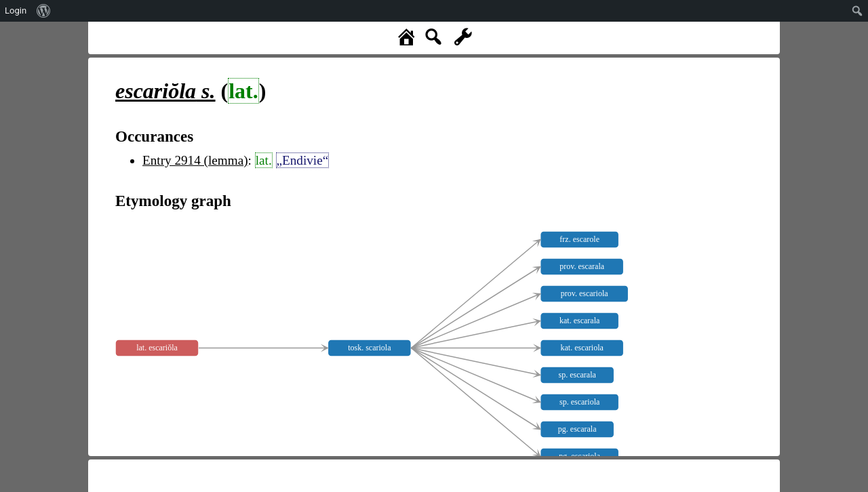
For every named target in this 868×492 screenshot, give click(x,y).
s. (165, 91)
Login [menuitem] (16, 11)
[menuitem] (44, 11)
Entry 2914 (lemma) (195, 160)
